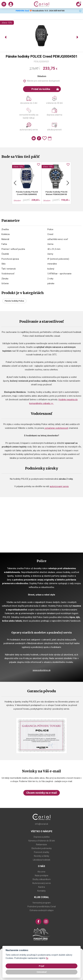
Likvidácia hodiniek (42, 860)
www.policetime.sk (42, 670)
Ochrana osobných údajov (42, 910)
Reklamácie (41, 845)
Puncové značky (42, 852)
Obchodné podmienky (41, 848)
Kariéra (42, 887)
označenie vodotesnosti (56, 428)
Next (68, 183)
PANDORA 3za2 (22, 11)
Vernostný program (42, 903)
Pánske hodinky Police (14, 301)
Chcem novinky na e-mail (42, 793)
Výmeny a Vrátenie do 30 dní (41, 841)
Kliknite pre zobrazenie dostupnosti (43, 81)
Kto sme (41, 872)
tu (47, 958)
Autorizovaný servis (42, 883)
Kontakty (41, 891)
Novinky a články (42, 856)
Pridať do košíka (45, 89)
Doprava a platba (42, 837)
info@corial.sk (42, 824)
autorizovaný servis (59, 486)
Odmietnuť (42, 972)
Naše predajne (42, 876)
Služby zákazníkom (42, 879)
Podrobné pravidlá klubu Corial (42, 907)
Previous (15, 183)
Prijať (41, 966)
